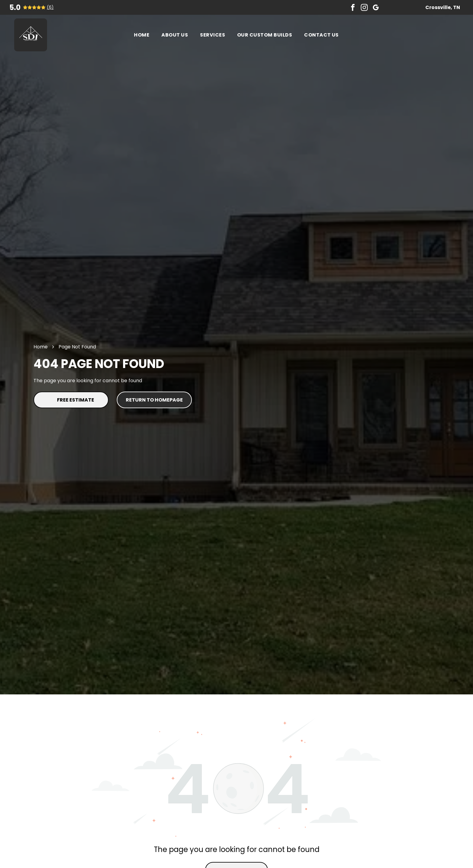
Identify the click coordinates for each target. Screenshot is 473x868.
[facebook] (353, 7)
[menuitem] (142, 35)
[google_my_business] (376, 7)
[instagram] (364, 7)
